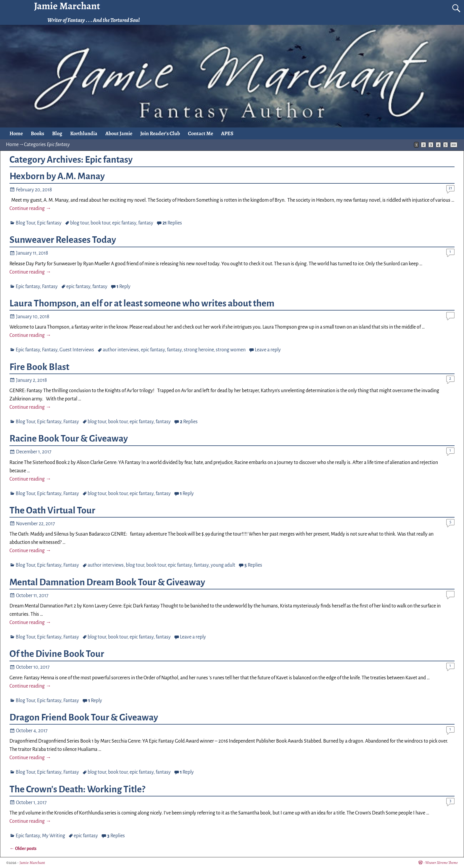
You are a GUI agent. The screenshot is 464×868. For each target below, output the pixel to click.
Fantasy (50, 287)
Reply (124, 287)
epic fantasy (124, 223)
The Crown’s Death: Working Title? (77, 789)
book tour (100, 223)
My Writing (54, 836)
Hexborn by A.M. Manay (57, 176)
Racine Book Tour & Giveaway (69, 439)
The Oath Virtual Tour (52, 510)
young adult (223, 565)
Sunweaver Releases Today (63, 240)
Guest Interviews (77, 350)
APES (227, 133)
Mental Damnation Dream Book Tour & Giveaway (107, 582)
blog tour (79, 223)
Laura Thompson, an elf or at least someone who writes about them (142, 303)
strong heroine (199, 350)
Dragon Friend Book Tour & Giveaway (84, 717)
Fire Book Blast (39, 367)
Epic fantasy (49, 223)
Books (37, 133)
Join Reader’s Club (160, 133)
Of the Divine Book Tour (57, 654)
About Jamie (119, 133)
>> (454, 145)
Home (16, 133)
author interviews (121, 350)
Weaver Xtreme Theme (442, 863)
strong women (231, 350)
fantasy (146, 223)
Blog (57, 133)
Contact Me (200, 133)
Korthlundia (84, 133)
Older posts (23, 848)
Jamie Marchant (32, 863)
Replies (172, 223)
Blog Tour (25, 223)
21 (450, 188)
